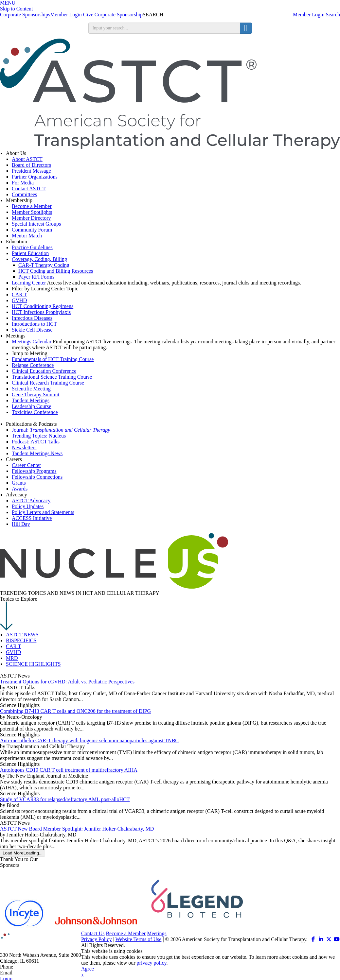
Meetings (16, 336)
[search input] (164, 28)
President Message (31, 171)
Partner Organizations (35, 177)
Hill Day (21, 524)
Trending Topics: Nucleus (39, 436)
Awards (20, 489)
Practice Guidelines (32, 247)
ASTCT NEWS (22, 635)
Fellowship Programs (34, 471)
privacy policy (152, 963)
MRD (12, 658)
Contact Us (93, 933)
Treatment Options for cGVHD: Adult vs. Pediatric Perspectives (67, 682)
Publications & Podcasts (31, 424)
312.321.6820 (29, 967)
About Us (16, 153)
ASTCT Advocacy (31, 500)
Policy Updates (28, 506)
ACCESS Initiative (32, 518)
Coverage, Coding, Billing (39, 259)
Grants (19, 483)
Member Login (309, 15)
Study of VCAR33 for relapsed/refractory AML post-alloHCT (65, 799)
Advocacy (17, 495)
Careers (14, 459)
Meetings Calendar (32, 342)
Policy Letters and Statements (43, 512)
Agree (88, 969)
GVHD (13, 652)
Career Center (26, 465)
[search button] (246, 28)
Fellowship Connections (37, 477)
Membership (19, 200)
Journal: (61, 430)
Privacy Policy (97, 939)
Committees (24, 194)
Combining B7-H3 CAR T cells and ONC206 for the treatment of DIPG (75, 711)
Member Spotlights (32, 212)
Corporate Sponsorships (25, 15)
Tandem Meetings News (37, 453)
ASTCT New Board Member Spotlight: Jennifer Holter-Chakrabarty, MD (77, 829)
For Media (23, 183)
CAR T (13, 646)
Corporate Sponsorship (119, 15)
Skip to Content (16, 9)
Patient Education (30, 253)
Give (88, 15)
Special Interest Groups (36, 224)
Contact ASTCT (29, 189)
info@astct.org (29, 973)
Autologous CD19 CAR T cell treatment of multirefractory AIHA (69, 770)
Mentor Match (27, 236)
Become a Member (32, 206)
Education (17, 241)
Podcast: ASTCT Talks (36, 442)
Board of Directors (31, 165)
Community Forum (32, 230)
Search (333, 15)
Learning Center (29, 283)
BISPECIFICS (21, 640)
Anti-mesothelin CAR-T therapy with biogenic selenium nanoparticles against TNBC (89, 740)
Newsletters (24, 447)
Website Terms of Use (139, 939)
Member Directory (31, 218)
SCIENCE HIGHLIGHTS (33, 664)
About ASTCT (27, 159)
